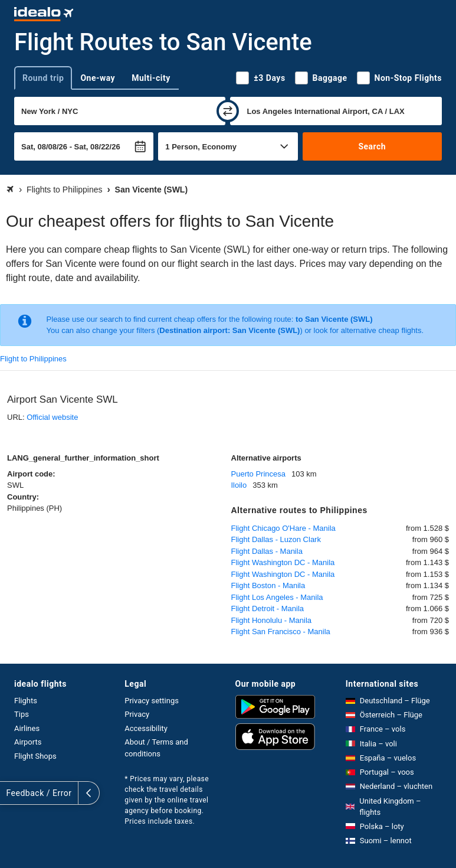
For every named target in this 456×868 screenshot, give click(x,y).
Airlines (27, 728)
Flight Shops (35, 756)
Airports (28, 742)
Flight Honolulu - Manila (272, 620)
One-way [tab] (98, 78)
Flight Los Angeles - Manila (277, 597)
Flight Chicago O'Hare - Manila (283, 528)
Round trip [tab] (43, 78)
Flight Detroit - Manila (268, 608)
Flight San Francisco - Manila (281, 632)
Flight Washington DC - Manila (283, 562)
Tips (22, 714)
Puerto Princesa (259, 474)
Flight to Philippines (33, 359)
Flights (26, 701)
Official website (52, 417)
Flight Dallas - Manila (267, 551)
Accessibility (146, 728)
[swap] (228, 111)
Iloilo (239, 485)
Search (372, 146)
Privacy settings (152, 701)
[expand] (11, 793)
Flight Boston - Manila (268, 585)
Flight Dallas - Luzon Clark (276, 539)
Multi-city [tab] (151, 78)
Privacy (137, 714)
